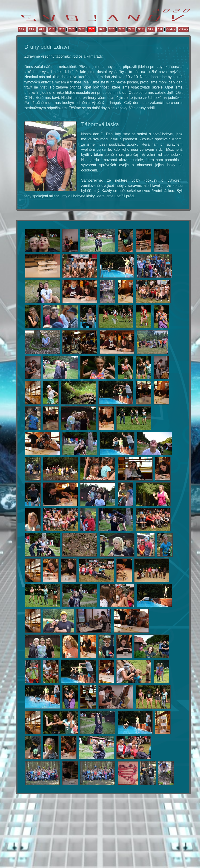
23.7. (72, 29)
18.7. (22, 29)
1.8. (160, 29)
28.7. (121, 29)
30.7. (141, 29)
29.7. (131, 29)
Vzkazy (183, 29)
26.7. (102, 29)
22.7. (62, 29)
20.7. (42, 29)
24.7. (81, 29)
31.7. (151, 29)
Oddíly (171, 29)
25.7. (92, 29)
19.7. (32, 29)
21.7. (52, 29)
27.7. (112, 29)
